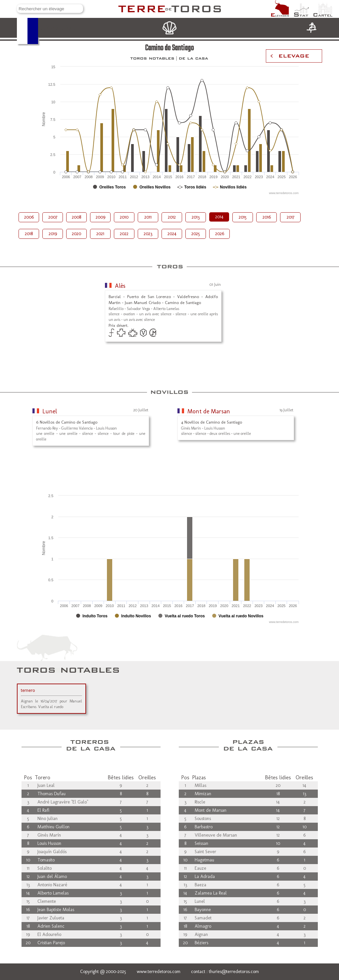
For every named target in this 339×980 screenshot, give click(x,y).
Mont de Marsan (209, 411)
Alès (120, 286)
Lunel (50, 411)
